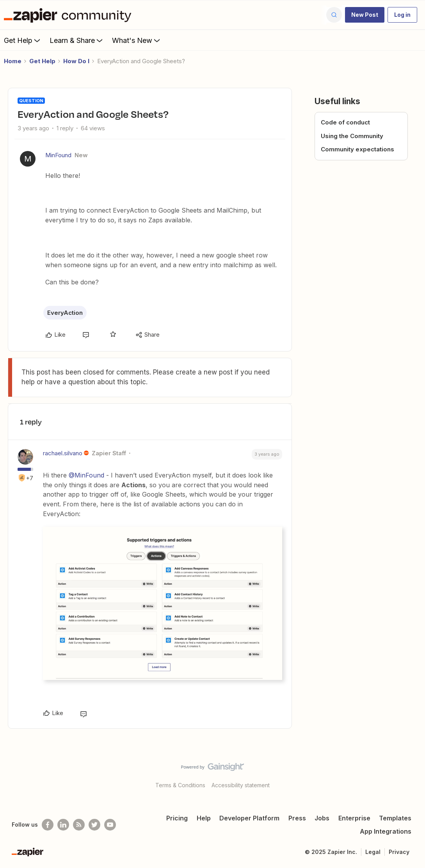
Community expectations (357, 149)
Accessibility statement (241, 785)
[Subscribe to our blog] (79, 825)
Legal (373, 852)
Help (204, 818)
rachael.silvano (63, 453)
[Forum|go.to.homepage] (69, 15)
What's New (137, 40)
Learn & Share (77, 40)
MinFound (58, 155)
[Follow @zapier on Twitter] (94, 825)
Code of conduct (345, 122)
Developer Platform (249, 818)
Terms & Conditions (180, 785)
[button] (365, 15)
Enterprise (354, 818)
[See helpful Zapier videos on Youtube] (110, 825)
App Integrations (386, 831)
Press (297, 818)
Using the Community (352, 136)
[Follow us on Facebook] (48, 825)
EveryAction (65, 313)
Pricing (177, 818)
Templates (395, 818)
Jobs (322, 818)
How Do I (76, 61)
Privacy (399, 852)
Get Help (23, 40)
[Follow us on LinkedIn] (63, 825)
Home (13, 61)
